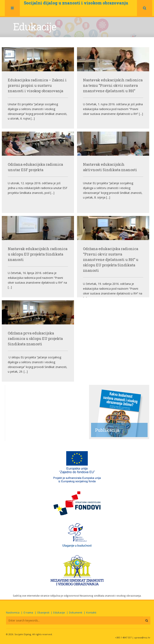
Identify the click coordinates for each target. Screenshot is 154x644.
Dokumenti (76, 612)
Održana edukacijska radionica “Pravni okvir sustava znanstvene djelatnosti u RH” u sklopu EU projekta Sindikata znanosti (111, 260)
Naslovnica (13, 612)
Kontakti (91, 612)
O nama (28, 612)
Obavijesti (43, 612)
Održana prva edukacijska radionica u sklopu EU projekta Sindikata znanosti (35, 338)
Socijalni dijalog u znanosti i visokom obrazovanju (76, 3)
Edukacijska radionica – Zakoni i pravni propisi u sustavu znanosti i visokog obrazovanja (37, 85)
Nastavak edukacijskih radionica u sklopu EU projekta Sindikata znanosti (38, 254)
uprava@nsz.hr (142, 637)
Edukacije (59, 612)
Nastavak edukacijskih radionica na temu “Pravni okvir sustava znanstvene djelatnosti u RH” (113, 85)
